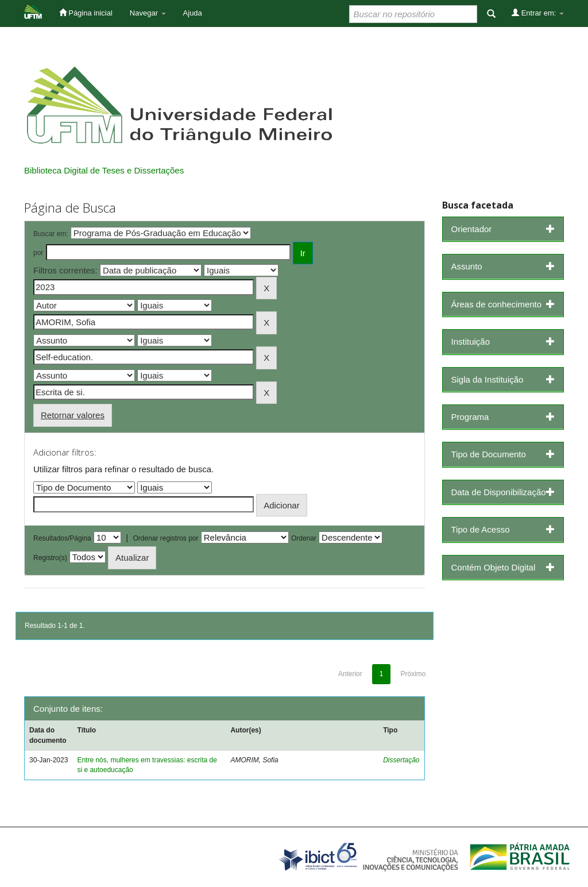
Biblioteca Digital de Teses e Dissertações (104, 170)
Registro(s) (50, 558)
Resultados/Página (62, 538)
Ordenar (304, 538)
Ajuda (193, 13)
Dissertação (401, 760)
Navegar (148, 13)
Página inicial (86, 13)
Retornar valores (73, 415)
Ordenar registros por (165, 538)
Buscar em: (51, 234)
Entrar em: (538, 13)
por (38, 253)
